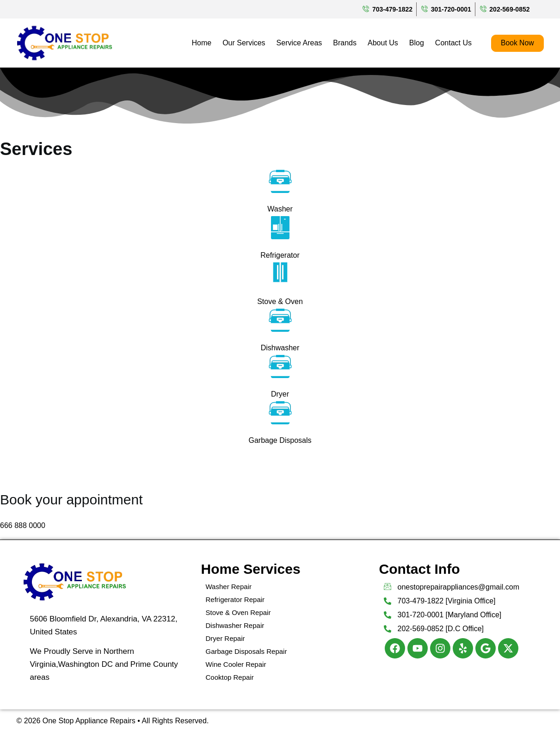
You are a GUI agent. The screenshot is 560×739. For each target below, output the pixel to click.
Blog (416, 43)
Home (201, 43)
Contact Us (452, 43)
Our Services (243, 43)
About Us (382, 43)
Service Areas (298, 43)
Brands (344, 43)
